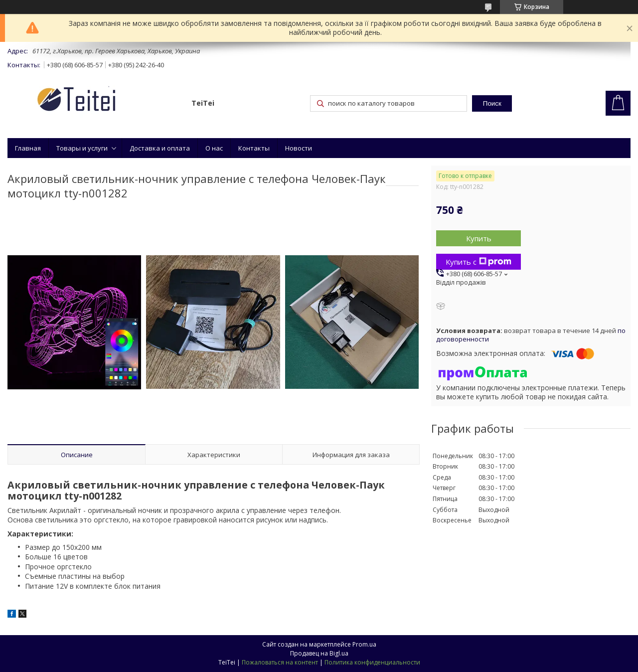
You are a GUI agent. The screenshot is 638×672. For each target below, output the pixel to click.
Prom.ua (364, 644)
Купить (479, 238)
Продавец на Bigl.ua (319, 653)
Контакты (254, 148)
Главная (28, 148)
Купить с (478, 262)
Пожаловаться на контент (280, 662)
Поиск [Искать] (492, 103)
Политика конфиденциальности (372, 662)
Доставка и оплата (160, 148)
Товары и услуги (82, 148)
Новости (299, 148)
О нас (214, 148)
